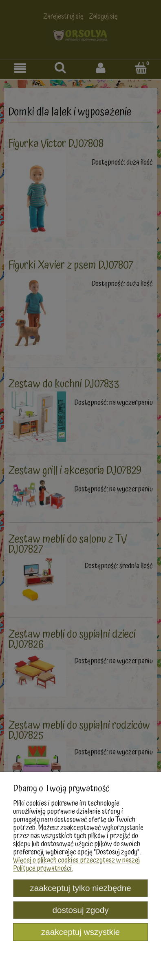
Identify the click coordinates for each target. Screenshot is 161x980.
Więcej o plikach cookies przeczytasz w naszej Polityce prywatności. (76, 864)
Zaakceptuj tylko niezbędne (80, 888)
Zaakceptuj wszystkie (80, 932)
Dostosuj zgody (80, 910)
